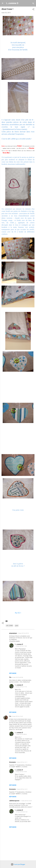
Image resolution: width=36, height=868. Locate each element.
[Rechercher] (33, 4)
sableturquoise (14, 801)
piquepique (13, 633)
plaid (17, 626)
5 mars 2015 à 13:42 (17, 716)
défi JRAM (9, 626)
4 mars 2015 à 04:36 (18, 677)
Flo (10, 677)
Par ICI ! (18, 613)
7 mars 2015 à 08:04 (21, 734)
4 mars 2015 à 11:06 (21, 646)
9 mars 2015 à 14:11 (22, 762)
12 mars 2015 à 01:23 (22, 812)
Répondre (13, 673)
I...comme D (12, 3)
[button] (33, 10)
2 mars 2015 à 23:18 (23, 633)
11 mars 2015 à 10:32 (26, 801)
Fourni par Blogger (18, 864)
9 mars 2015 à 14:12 (22, 789)
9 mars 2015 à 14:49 (21, 772)
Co (10, 716)
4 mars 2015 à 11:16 (21, 687)
